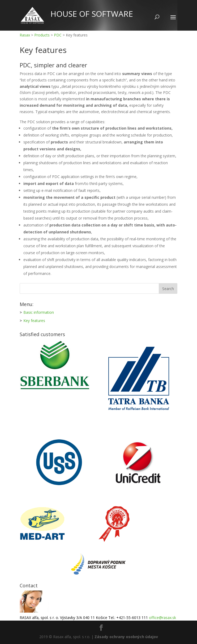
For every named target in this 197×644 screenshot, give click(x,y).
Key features (34, 321)
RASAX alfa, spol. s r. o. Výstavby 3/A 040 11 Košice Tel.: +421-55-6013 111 (84, 618)
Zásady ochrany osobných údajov (126, 637)
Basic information (39, 312)
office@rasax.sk (162, 618)
